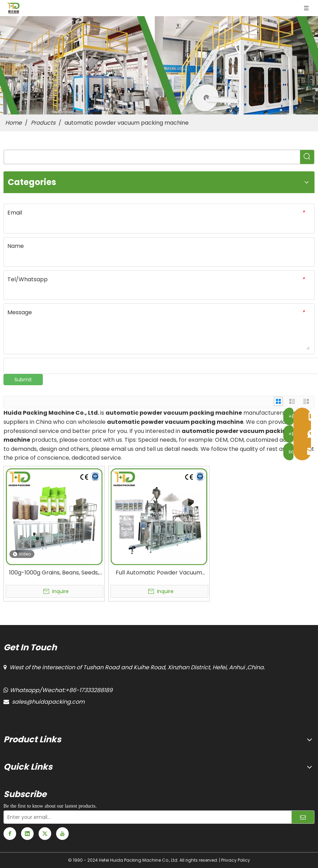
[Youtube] (62, 834)
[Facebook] (10, 834)
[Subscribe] (303, 817)
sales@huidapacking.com (48, 702)
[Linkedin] (27, 834)
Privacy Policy (236, 860)
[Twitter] (45, 834)
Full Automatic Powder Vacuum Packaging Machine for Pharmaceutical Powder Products (159, 573)
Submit (23, 380)
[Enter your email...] (144, 817)
